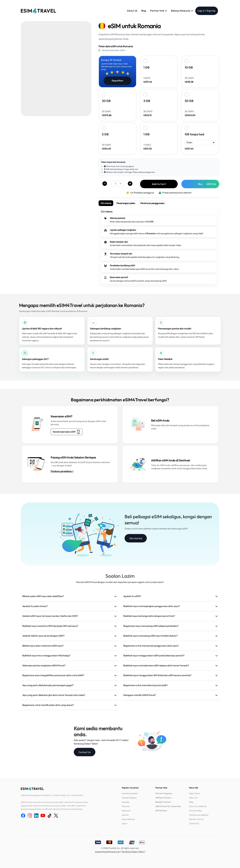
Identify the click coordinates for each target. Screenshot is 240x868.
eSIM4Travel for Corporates (168, 806)
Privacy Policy (196, 811)
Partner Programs (164, 793)
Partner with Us (196, 819)
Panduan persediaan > (62, 471)
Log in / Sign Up (207, 11)
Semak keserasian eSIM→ (114, 50)
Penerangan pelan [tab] (126, 203)
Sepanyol (126, 811)
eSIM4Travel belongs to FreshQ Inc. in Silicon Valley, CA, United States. (52, 795)
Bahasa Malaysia (182, 11)
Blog (144, 11)
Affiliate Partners (163, 798)
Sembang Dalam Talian (133, 852)
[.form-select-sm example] (117, 184)
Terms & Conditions (198, 806)
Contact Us (85, 752)
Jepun (125, 823)
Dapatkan (117, 81)
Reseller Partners (163, 802)
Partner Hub (159, 11)
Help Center (195, 793)
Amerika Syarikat (130, 793)
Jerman (125, 815)
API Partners (161, 811)
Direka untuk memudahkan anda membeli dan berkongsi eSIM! (156, 529)
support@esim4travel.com (108, 852)
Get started (136, 538)
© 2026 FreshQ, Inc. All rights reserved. (120, 848)
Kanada (126, 802)
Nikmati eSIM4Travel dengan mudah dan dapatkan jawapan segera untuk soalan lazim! (120, 582)
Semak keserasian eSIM (67, 432)
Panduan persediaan (199, 815)
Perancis (126, 806)
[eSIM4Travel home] (38, 11)
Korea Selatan (128, 819)
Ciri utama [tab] (106, 203)
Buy (207, 184)
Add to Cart (159, 184)
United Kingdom (129, 798)
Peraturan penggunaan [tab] (152, 203)
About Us (132, 11)
